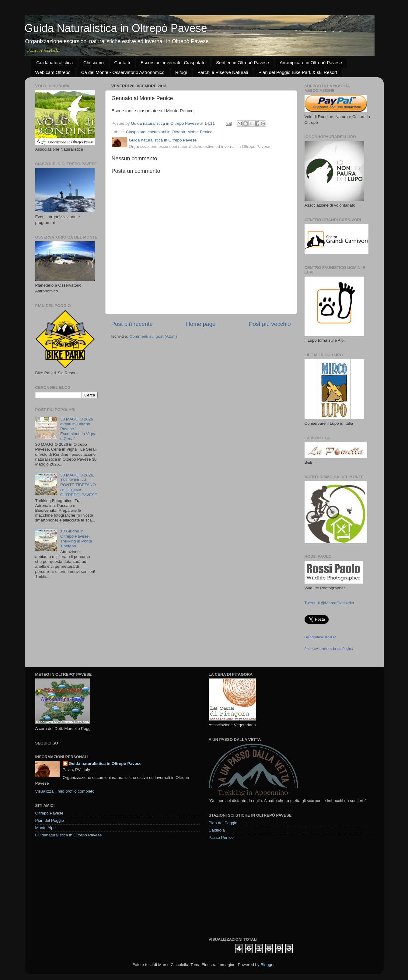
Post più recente (132, 324)
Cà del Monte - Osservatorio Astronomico (123, 72)
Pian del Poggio (50, 820)
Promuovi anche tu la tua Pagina (329, 649)
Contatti (122, 63)
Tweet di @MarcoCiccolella (329, 603)
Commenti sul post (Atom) (153, 336)
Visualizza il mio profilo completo (65, 791)
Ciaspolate (136, 132)
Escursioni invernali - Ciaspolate (173, 63)
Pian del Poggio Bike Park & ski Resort (298, 72)
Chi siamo (94, 63)
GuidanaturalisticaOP (320, 637)
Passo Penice (221, 837)
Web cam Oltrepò (53, 72)
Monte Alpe (46, 828)
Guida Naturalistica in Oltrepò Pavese (116, 28)
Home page (201, 324)
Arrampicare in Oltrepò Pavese (311, 63)
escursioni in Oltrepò (166, 132)
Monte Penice (200, 132)
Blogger (267, 965)
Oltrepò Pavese (49, 813)
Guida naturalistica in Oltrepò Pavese (105, 764)
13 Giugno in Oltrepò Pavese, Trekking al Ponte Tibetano (76, 539)
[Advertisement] (254, 888)
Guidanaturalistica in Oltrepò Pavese (69, 835)
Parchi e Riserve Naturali (223, 72)
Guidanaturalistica (54, 63)
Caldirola (217, 830)
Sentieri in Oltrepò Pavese (242, 63)
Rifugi (181, 72)
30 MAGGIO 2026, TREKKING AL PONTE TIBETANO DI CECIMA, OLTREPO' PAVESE (79, 485)
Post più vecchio (270, 324)
